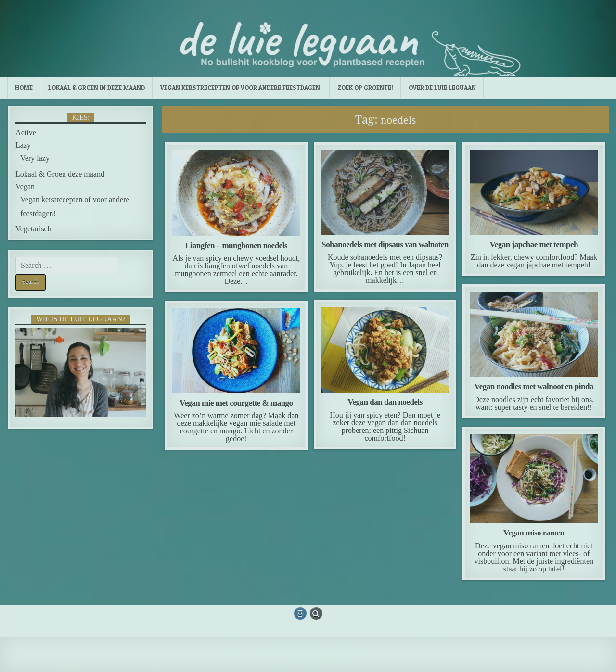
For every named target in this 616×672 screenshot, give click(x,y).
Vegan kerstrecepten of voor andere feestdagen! (241, 88)
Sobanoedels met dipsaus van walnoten (385, 245)
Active (26, 133)
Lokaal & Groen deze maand (60, 174)
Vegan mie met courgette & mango (236, 403)
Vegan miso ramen (534, 533)
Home (24, 88)
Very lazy (35, 158)
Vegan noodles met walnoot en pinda (534, 387)
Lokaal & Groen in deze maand (96, 88)
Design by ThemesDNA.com (308, 662)
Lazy (23, 145)
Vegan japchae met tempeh (534, 245)
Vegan (25, 186)
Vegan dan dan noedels (385, 402)
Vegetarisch (33, 229)
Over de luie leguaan (442, 88)
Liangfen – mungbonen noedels (236, 246)
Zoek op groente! (365, 88)
